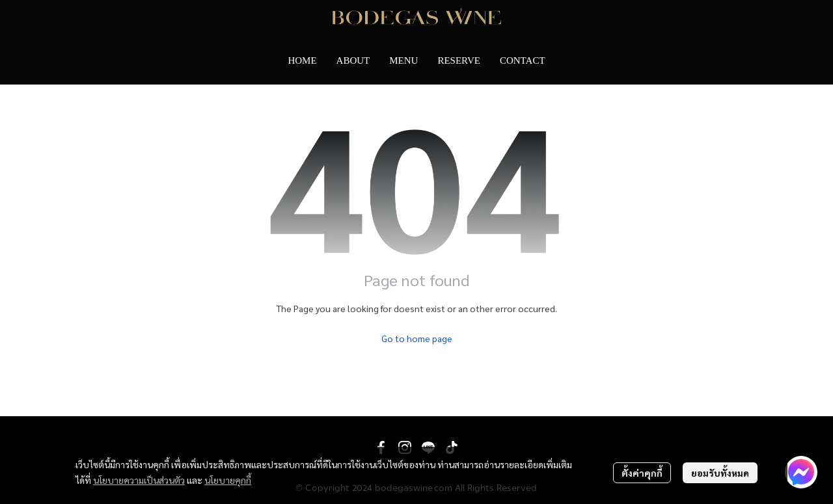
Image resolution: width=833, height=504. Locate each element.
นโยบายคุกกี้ (228, 480)
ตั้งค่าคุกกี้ (642, 473)
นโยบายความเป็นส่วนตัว (139, 480)
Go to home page (417, 338)
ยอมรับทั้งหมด (720, 473)
